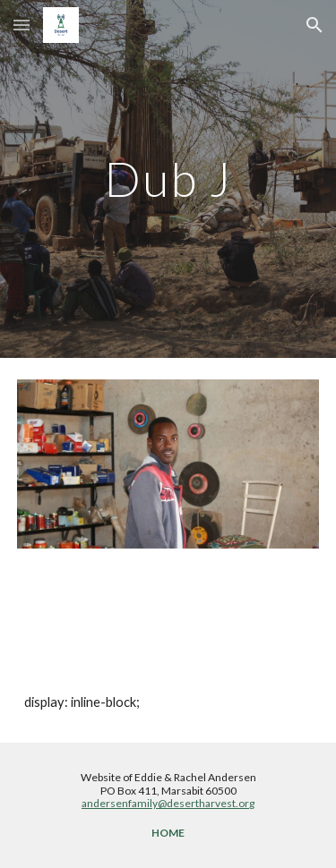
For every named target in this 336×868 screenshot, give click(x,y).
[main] (168, 179)
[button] (22, 25)
